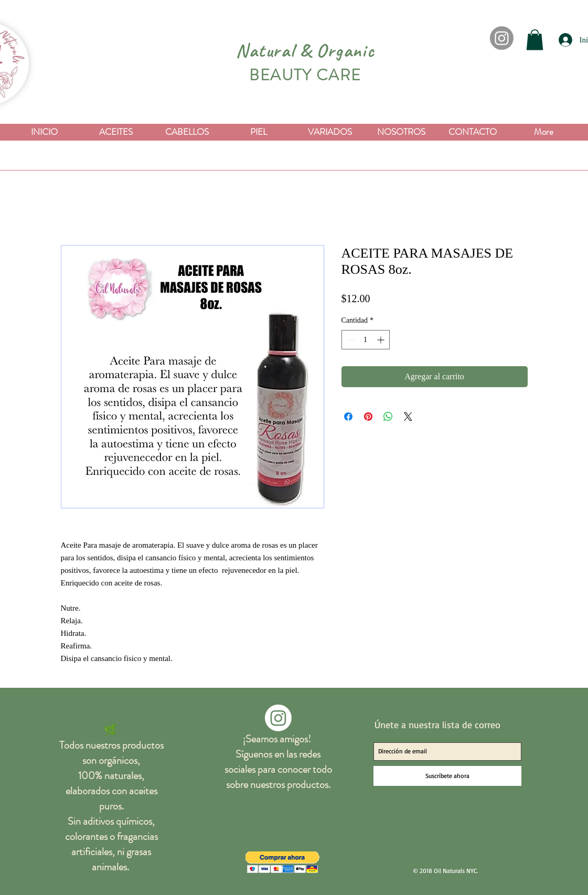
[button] (535, 40)
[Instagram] (502, 38)
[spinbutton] (366, 340)
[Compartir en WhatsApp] (388, 417)
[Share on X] (408, 417)
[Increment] (382, 340)
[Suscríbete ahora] (447, 776)
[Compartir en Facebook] (348, 417)
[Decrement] (350, 340)
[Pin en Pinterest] (368, 417)
